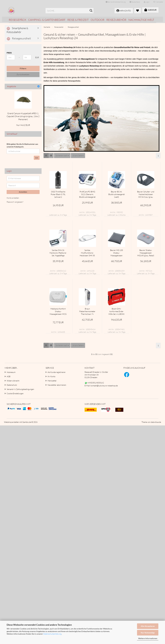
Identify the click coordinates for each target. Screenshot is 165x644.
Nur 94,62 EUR (23, 125)
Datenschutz (12, 385)
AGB (9, 376)
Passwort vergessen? (15, 202)
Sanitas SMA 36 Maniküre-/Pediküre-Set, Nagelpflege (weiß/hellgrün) (58, 253)
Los (37, 158)
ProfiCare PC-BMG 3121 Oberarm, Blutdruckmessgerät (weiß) (87, 194)
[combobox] (62, 156)
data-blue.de (156, 422)
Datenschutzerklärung (52, 634)
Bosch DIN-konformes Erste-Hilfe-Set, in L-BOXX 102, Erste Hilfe (116, 311)
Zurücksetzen (23, 74)
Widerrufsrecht (13, 381)
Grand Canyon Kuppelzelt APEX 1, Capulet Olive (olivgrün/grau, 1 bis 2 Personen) (23, 116)
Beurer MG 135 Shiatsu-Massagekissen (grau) (117, 253)
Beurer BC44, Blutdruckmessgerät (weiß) (117, 194)
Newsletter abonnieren (57, 385)
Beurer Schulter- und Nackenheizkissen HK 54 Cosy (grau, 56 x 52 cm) (146, 194)
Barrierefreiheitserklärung (116, 2)
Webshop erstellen (12, 422)
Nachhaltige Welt (141, 20)
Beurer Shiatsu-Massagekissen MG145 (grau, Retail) (146, 253)
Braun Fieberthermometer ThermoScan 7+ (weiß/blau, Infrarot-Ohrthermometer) (87, 311)
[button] (135, 2)
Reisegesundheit (19, 39)
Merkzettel (158, 2)
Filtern (23, 68)
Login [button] (147, 2)
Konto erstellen (13, 198)
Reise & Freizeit (78, 20)
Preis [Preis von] (9, 53)
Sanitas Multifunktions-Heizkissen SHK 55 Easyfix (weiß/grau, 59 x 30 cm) (87, 253)
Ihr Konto (51, 376)
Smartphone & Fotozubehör (17, 30)
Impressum (11, 372)
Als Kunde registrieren (57, 372)
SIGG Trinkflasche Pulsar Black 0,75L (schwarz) (58, 194)
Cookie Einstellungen (15, 393)
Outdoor (98, 20)
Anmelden (23, 192)
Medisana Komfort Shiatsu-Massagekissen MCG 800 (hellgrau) (58, 311)
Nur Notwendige (148, 633)
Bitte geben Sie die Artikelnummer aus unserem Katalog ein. (22, 145)
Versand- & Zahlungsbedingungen (20, 389)
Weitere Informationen (148, 638)
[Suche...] (91, 11)
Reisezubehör (116, 20)
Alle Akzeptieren (148, 626)
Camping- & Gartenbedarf (47, 20)
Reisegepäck (18, 20)
